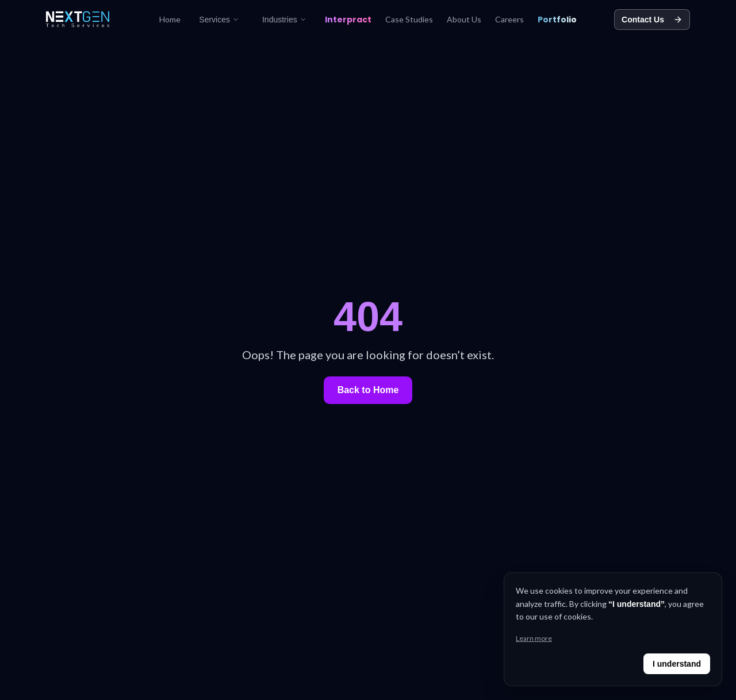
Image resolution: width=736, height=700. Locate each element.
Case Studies (409, 19)
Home (170, 19)
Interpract (348, 20)
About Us (464, 19)
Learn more (534, 638)
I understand (677, 664)
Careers (509, 19)
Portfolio (557, 20)
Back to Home (368, 390)
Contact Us (652, 20)
